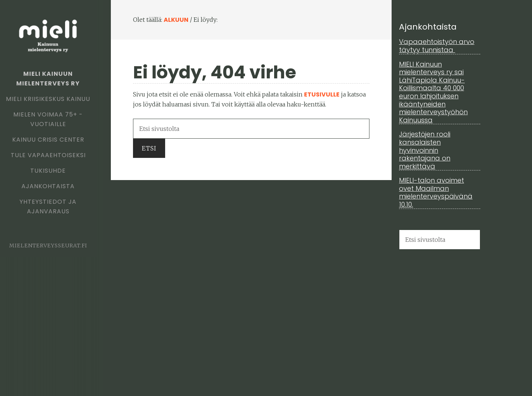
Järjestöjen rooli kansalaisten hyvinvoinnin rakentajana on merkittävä (425, 150)
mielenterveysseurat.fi (48, 246)
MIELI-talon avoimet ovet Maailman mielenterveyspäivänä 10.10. (436, 192)
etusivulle (322, 94)
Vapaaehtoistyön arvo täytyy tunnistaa (437, 46)
